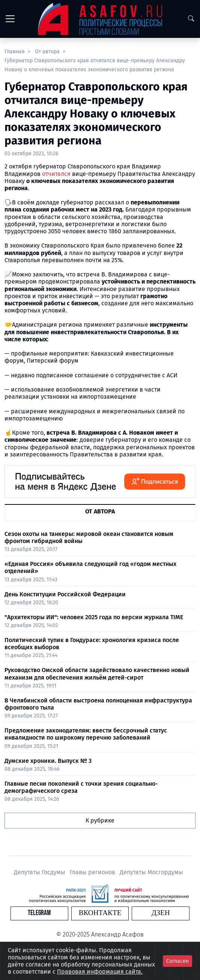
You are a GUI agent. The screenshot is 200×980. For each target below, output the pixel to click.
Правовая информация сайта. (100, 972)
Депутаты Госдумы (40, 872)
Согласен (177, 961)
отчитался (56, 174)
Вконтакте (100, 913)
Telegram (39, 913)
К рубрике (100, 820)
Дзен (161, 913)
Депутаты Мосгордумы (151, 872)
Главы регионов (93, 872)
